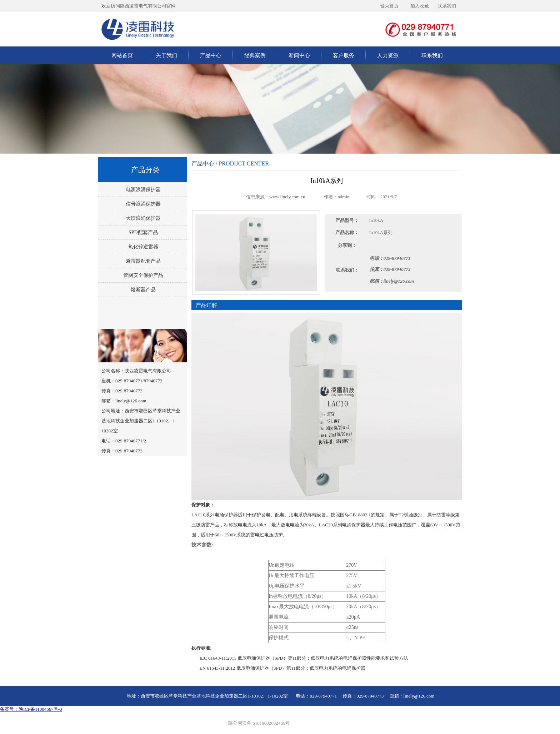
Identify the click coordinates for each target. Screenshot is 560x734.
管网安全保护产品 (142, 275)
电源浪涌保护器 (142, 190)
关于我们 (166, 55)
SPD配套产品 (142, 232)
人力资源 (388, 55)
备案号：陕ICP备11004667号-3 (31, 709)
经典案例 (255, 55)
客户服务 (344, 55)
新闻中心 (299, 55)
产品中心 (211, 55)
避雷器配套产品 (142, 261)
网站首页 (122, 55)
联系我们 (432, 55)
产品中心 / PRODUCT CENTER (230, 163)
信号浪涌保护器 (142, 204)
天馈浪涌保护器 (142, 218)
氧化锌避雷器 (142, 247)
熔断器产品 (142, 290)
